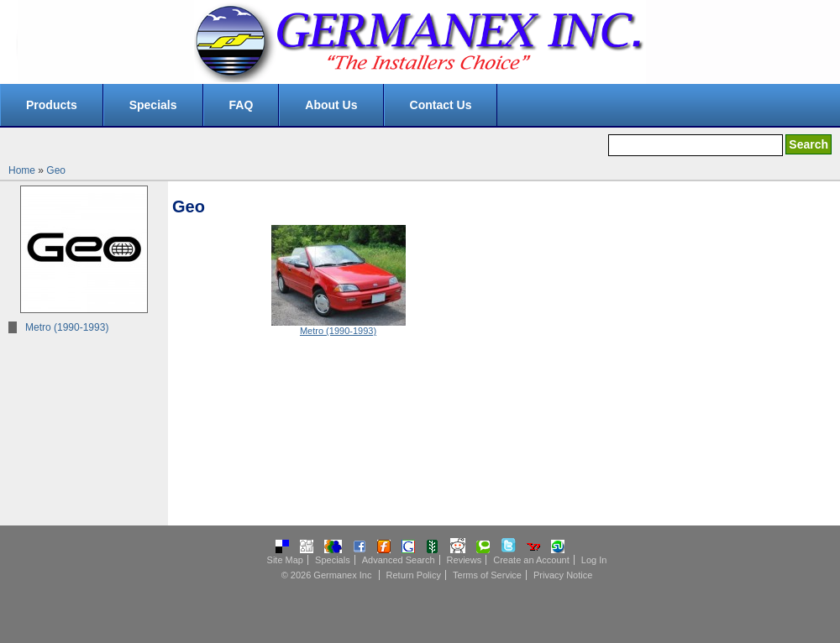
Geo (56, 170)
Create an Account (531, 560)
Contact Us (441, 105)
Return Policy (414, 575)
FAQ (241, 105)
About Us (331, 105)
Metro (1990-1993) (67, 327)
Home (22, 170)
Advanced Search (399, 560)
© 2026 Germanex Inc (327, 575)
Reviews (465, 560)
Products (52, 105)
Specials (153, 105)
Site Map (285, 560)
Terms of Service (487, 575)
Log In (594, 560)
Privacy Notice (563, 575)
